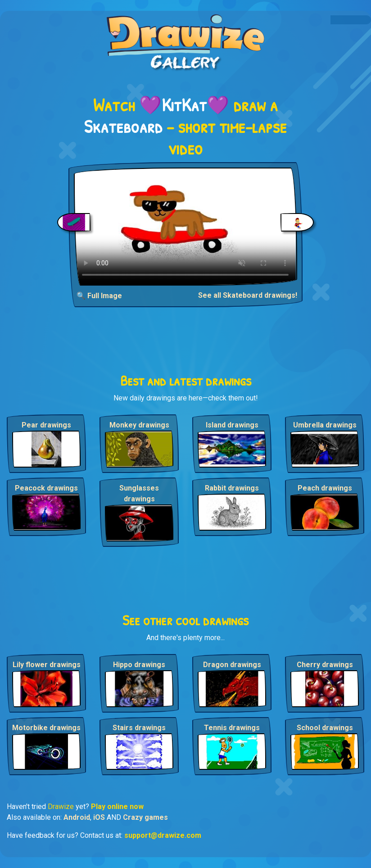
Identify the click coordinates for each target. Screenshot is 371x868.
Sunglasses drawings (139, 493)
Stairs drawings (139, 728)
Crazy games (145, 817)
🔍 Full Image (99, 296)
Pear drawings (46, 425)
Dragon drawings (232, 665)
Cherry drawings (325, 665)
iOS (99, 817)
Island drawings (232, 425)
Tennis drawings (232, 728)
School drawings (325, 728)
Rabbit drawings (232, 488)
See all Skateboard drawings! (248, 295)
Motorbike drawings (46, 728)
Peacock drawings (46, 488)
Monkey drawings (139, 425)
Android (77, 817)
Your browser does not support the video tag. (185, 227)
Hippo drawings (139, 665)
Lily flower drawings (47, 665)
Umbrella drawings (325, 425)
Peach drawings (325, 488)
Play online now (117, 807)
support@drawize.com (163, 835)
